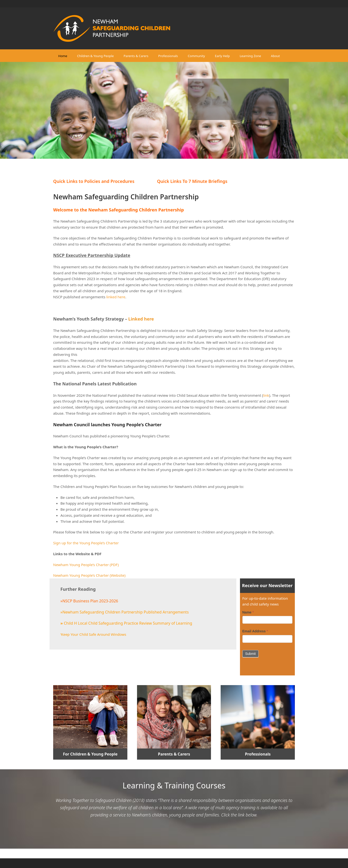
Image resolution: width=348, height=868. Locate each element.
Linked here (141, 319)
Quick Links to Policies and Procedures (94, 181)
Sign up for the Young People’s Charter (86, 543)
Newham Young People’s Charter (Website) (89, 575)
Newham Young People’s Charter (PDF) (86, 565)
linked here (116, 297)
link (266, 395)
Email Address (255, 631)
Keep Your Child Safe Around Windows (94, 634)
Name (248, 612)
